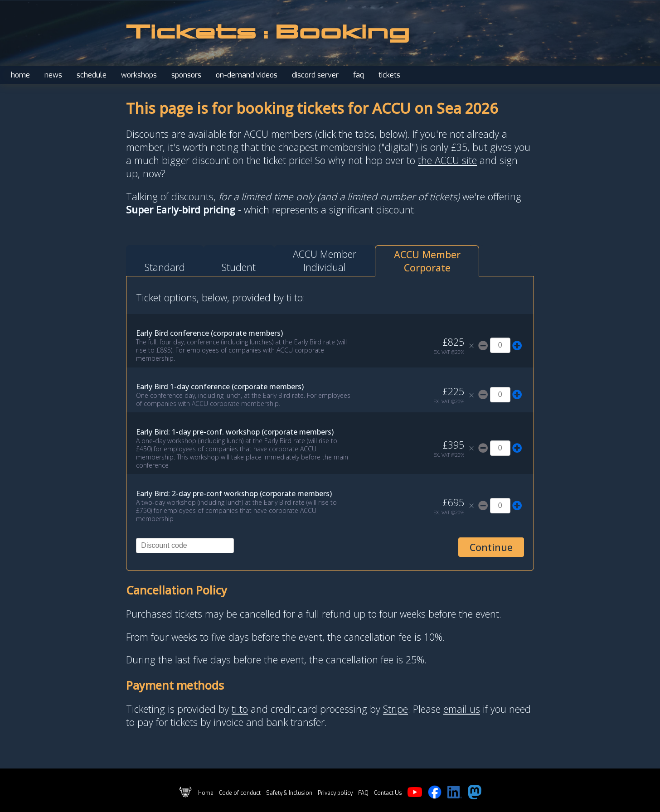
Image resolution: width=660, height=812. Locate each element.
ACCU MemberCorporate (427, 261)
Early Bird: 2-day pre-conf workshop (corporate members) (234, 493)
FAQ (363, 793)
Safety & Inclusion (289, 793)
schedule (92, 75)
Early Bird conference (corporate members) (209, 333)
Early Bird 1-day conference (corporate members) (220, 387)
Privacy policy (335, 793)
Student (239, 267)
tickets (389, 75)
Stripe (396, 709)
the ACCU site (447, 160)
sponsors (186, 75)
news (53, 75)
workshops (139, 75)
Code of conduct (240, 793)
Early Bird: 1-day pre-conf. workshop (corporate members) (235, 432)
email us (462, 709)
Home (206, 793)
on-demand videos (247, 75)
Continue (491, 547)
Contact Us (388, 793)
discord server (315, 75)
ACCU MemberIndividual (325, 261)
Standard (165, 267)
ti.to (240, 709)
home (20, 75)
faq (359, 75)
